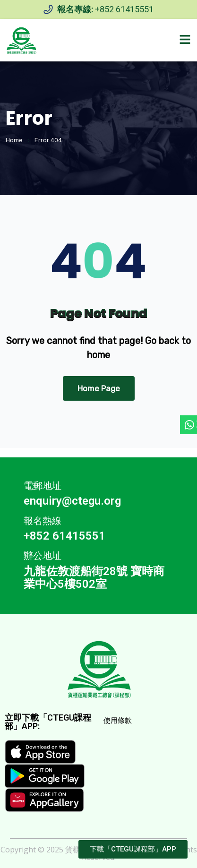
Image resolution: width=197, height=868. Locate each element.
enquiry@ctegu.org (72, 501)
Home (14, 140)
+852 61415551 (124, 9)
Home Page (99, 388)
